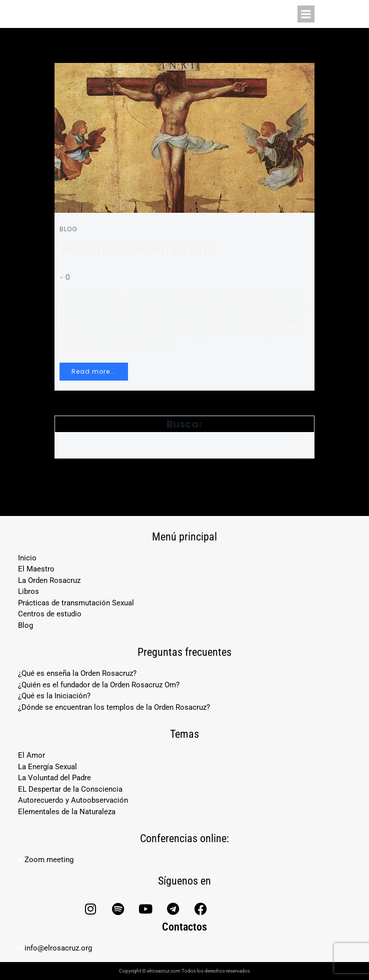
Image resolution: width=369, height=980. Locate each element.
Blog (68, 229)
